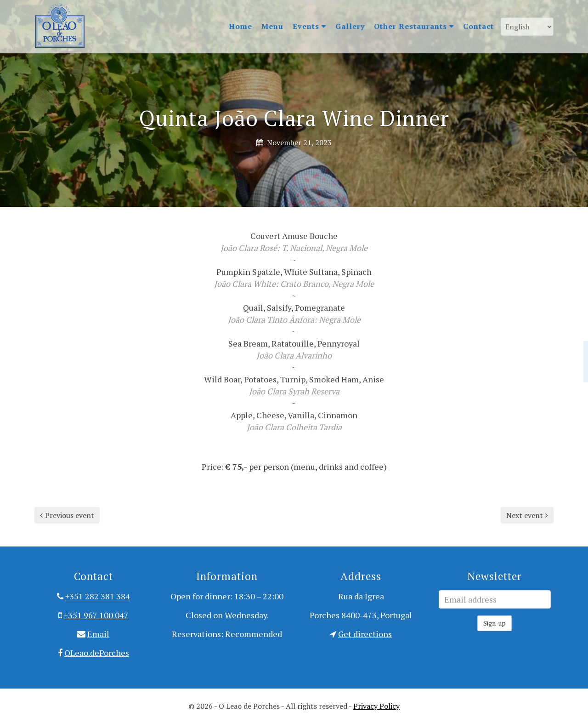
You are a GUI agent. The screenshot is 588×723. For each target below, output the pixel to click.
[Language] (527, 27)
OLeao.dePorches (97, 653)
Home (240, 26)
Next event (527, 515)
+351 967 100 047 (96, 615)
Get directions (365, 634)
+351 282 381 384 (98, 596)
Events (309, 26)
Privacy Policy (376, 706)
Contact (478, 26)
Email (98, 634)
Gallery (350, 26)
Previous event (67, 515)
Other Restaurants (414, 26)
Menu (272, 26)
